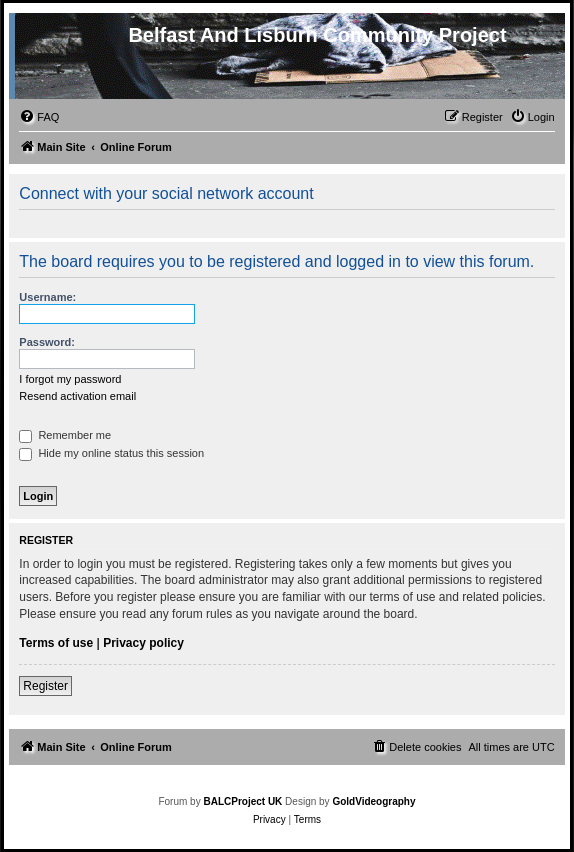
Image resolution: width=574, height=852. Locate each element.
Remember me (65, 435)
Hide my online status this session (111, 453)
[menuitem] (39, 117)
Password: (47, 342)
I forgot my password (70, 379)
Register (45, 686)
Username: (47, 297)
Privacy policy (143, 643)
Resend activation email (77, 396)
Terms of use (56, 643)
